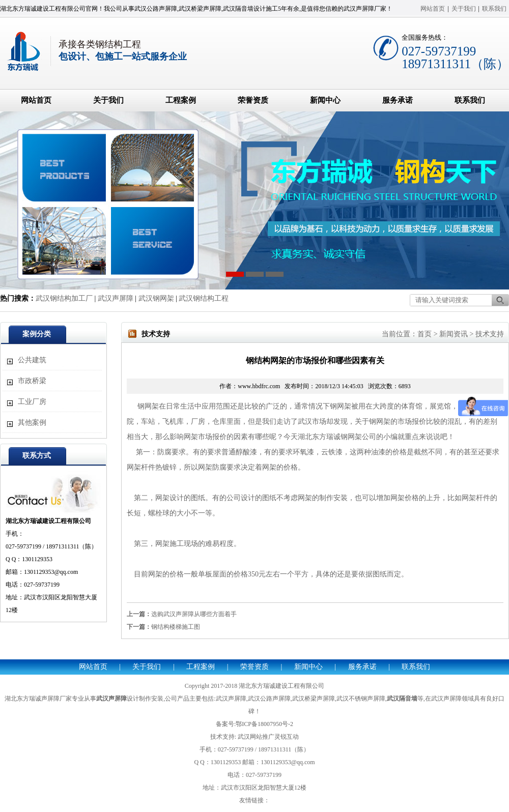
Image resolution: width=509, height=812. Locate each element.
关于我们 (464, 9)
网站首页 (433, 9)
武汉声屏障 (116, 298)
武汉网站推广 (256, 737)
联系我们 (494, 9)
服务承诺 (398, 100)
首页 (425, 334)
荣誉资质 (253, 100)
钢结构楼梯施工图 (176, 627)
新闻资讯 (454, 334)
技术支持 (490, 334)
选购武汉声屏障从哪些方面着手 (194, 614)
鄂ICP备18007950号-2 (264, 724)
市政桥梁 (32, 381)
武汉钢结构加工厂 (64, 298)
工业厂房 (32, 402)
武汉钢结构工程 (204, 298)
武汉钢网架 (156, 298)
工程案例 (181, 100)
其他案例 (32, 423)
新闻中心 (325, 100)
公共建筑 (32, 360)
